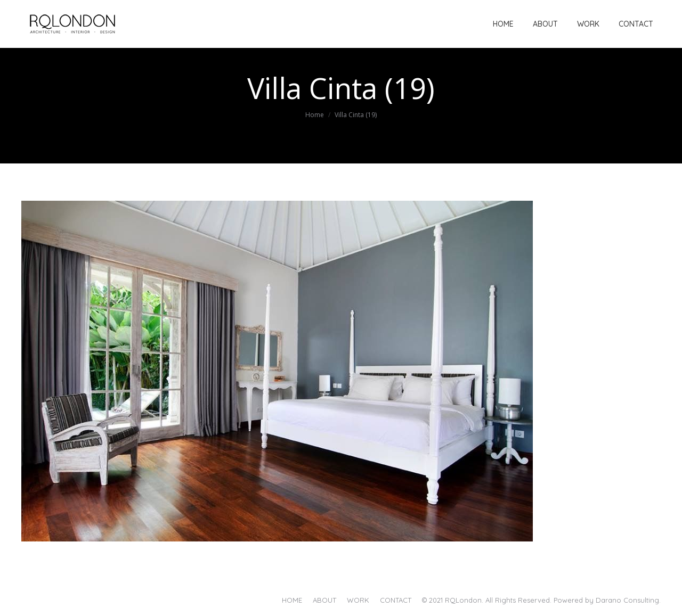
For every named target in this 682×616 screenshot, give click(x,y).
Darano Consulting (627, 600)
